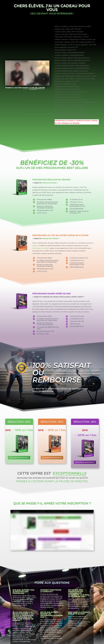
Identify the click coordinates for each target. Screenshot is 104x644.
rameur (35, 246)
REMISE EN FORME (50, 239)
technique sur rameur (41, 248)
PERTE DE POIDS (49, 183)
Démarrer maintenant (19, 458)
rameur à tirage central (24, 626)
